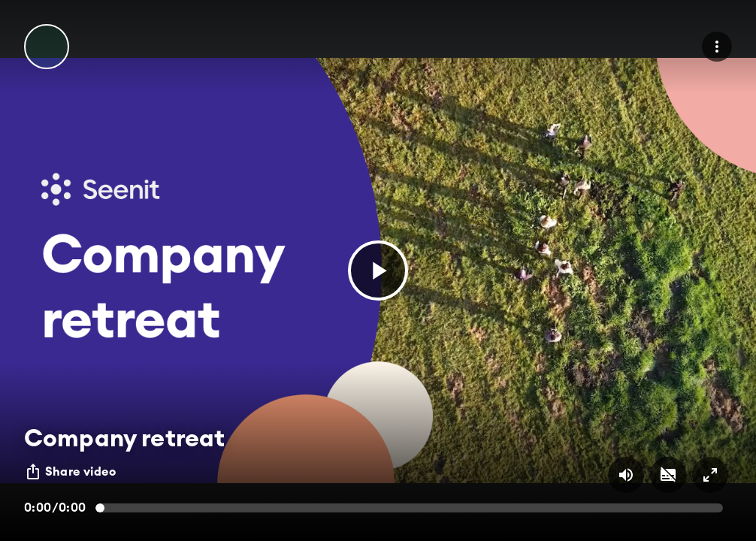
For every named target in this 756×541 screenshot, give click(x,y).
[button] (378, 270)
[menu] (717, 47)
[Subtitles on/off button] (668, 475)
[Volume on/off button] (626, 475)
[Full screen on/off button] (710, 475)
